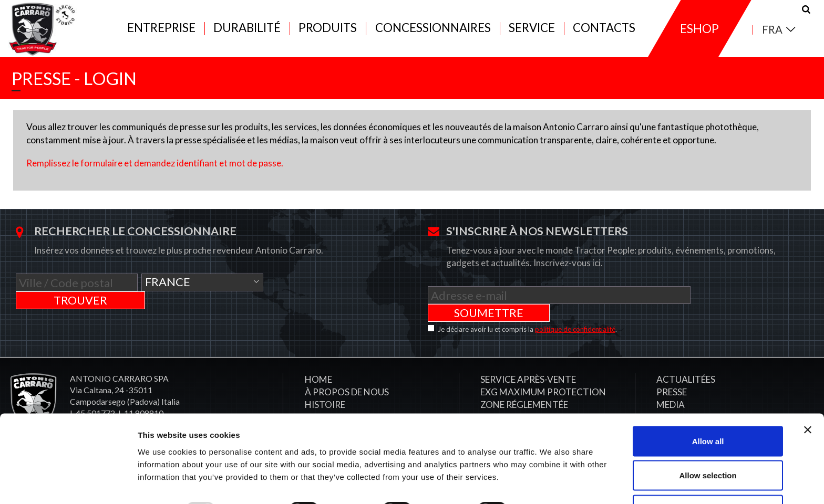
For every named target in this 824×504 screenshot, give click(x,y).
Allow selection (708, 442)
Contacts (604, 32)
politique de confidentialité (575, 320)
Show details (552, 477)
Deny (708, 476)
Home (318, 370)
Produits (328, 32)
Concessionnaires (433, 32)
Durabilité (247, 32)
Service (532, 32)
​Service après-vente (528, 370)
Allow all (708, 407)
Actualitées (686, 370)
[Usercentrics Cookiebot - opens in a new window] (68, 484)
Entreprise (161, 32)
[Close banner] (808, 396)
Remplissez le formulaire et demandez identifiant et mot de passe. (155, 171)
